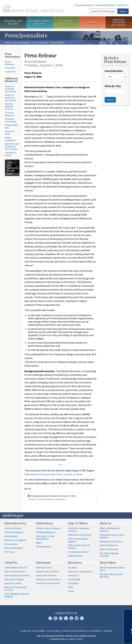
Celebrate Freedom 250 (48, 583)
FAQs (71, 587)
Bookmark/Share (105, 5)
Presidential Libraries (79, 552)
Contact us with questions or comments (47, 499)
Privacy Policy (53, 631)
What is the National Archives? (109, 530)
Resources (75, 563)
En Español (73, 583)
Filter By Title (113, 86)
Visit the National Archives (9, 107)
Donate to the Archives (48, 571)
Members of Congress (16, 540)
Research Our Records (13, 22)
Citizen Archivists (84, 5)
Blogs (39, 543)
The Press (9, 552)
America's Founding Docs (80, 571)
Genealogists (11, 536)
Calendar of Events (11, 154)
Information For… (16, 523)
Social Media (74, 579)
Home (8, 42)
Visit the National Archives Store (112, 569)
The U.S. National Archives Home (33, 8)
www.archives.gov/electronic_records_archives (57, 474)
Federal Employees (14, 532)
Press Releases (40, 42)
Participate (43, 563)
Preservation (11, 544)
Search (123, 11)
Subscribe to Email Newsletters (45, 537)
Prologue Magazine (46, 532)
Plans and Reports (109, 545)
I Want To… (12, 563)
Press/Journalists (22, 42)
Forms (71, 591)
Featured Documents (11, 120)
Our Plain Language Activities (109, 554)
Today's (48, 528)
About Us (106, 523)
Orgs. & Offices (78, 523)
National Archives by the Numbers (112, 536)
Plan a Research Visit (15, 571)
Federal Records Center (80, 535)
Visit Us (92, 22)
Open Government (109, 549)
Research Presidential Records (15, 589)
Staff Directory (75, 556)
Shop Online (108, 563)
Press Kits (10, 68)
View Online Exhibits (14, 579)
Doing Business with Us (111, 541)
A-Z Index (73, 568)
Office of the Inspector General (79, 547)
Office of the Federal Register (78, 540)
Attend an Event (44, 568)
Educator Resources (66, 22)
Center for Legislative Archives (79, 530)
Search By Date (114, 71)
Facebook (50, 618)
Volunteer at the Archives (49, 579)
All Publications (44, 547)
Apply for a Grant (13, 583)
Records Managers (14, 548)
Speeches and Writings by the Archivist (12, 146)
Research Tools (10, 133)
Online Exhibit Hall (12, 126)
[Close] (128, 613)
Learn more (103, 638)
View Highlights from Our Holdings (17, 595)
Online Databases (10, 139)
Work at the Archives (46, 575)
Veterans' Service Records (40, 22)
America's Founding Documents (119, 22)
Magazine (10, 114)
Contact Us (122, 5)
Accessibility (39, 631)
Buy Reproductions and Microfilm (111, 575)
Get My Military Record (16, 568)
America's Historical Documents (11, 98)
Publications (44, 523)
